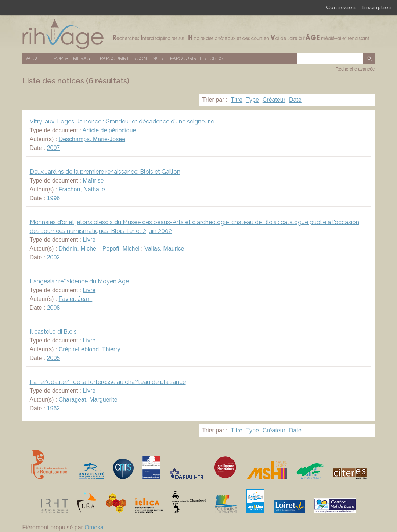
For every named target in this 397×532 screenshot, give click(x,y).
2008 (54, 308)
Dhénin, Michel (79, 249)
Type (252, 100)
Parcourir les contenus (131, 58)
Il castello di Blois (53, 332)
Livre (89, 240)
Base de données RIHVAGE (199, 34)
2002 (54, 257)
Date (295, 100)
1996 (54, 198)
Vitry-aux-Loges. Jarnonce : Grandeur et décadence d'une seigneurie (122, 121)
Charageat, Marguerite (88, 400)
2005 (54, 358)
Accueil (36, 58)
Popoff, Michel (122, 249)
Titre (237, 100)
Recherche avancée (355, 69)
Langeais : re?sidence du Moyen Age (79, 281)
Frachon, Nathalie (82, 189)
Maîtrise (93, 181)
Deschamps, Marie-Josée (92, 139)
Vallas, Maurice (164, 249)
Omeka (94, 527)
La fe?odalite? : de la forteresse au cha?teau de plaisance (108, 382)
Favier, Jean (76, 299)
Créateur (274, 100)
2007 (54, 148)
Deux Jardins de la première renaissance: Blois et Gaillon (105, 172)
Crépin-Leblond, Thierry (90, 349)
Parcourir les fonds (196, 58)
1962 (54, 408)
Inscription (377, 7)
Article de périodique (109, 130)
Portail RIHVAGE (73, 58)
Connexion (341, 7)
